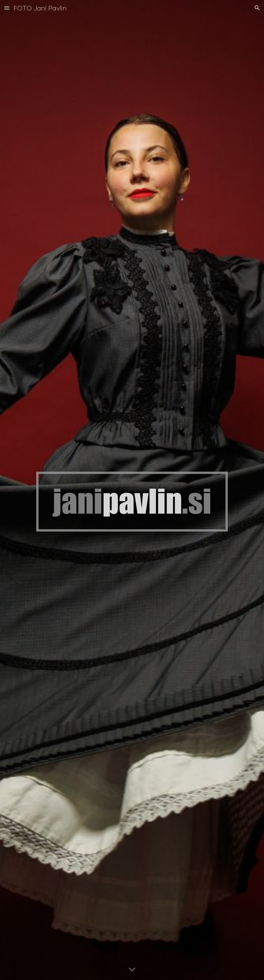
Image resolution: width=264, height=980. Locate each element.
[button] (7, 8)
